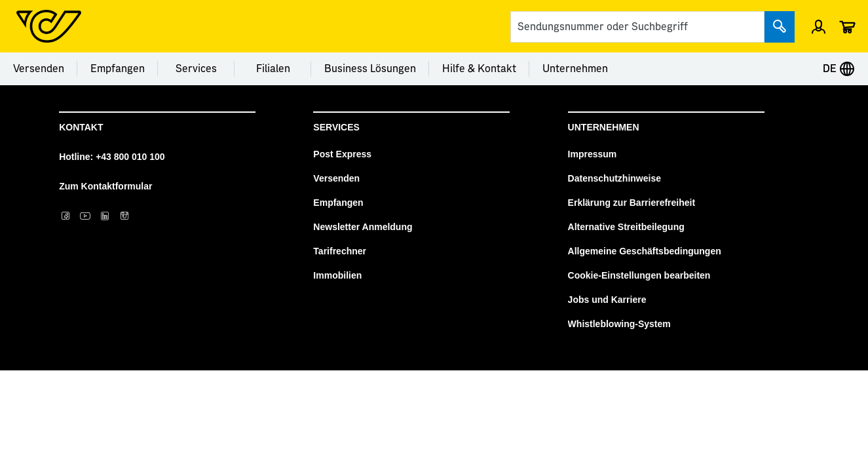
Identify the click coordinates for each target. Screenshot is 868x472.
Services (196, 69)
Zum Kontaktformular (105, 186)
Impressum (593, 154)
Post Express (342, 154)
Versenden (39, 69)
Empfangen (118, 69)
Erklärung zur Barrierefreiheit (632, 203)
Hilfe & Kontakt (479, 69)
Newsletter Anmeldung (363, 227)
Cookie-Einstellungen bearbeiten (639, 275)
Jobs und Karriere (607, 300)
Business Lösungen (370, 69)
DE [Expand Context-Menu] (839, 69)
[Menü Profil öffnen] (819, 26)
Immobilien (337, 275)
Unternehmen (575, 69)
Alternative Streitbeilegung (626, 227)
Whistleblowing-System (619, 324)
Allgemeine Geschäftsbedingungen (645, 251)
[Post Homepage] (49, 26)
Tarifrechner (340, 251)
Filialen (273, 69)
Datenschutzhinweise (614, 178)
